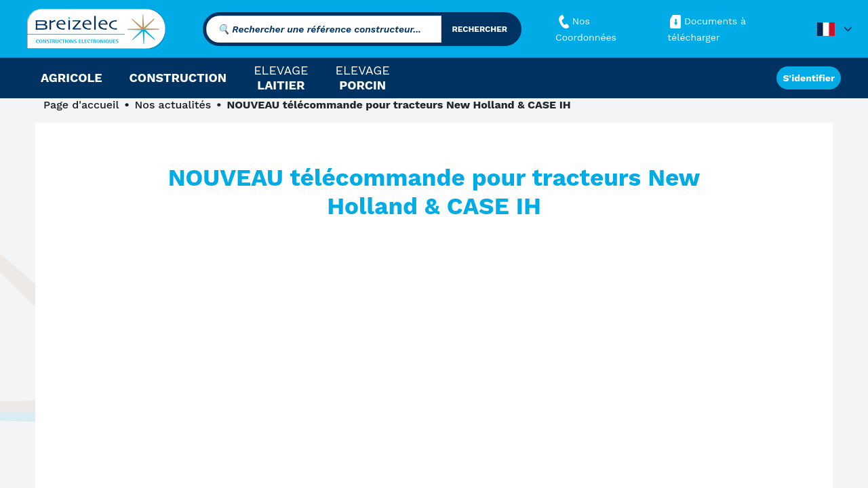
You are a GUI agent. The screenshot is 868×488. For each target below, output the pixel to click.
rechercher (480, 29)
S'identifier (809, 78)
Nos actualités (173, 105)
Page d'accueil (81, 105)
